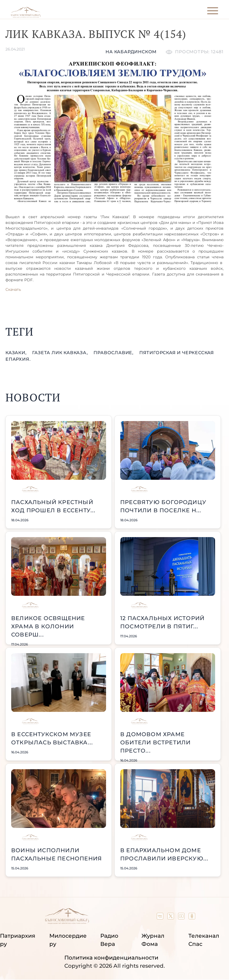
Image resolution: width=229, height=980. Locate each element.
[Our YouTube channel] (182, 917)
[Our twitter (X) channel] (171, 917)
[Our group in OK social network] (192, 917)
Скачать (13, 289)
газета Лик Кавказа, (61, 353)
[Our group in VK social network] (161, 917)
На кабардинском (131, 52)
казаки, (17, 353)
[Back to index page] (26, 16)
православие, (114, 353)
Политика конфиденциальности (111, 958)
